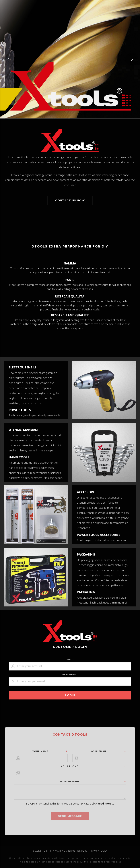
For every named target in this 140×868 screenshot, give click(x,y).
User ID (69, 660)
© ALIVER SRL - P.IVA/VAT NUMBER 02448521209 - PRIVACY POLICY (70, 851)
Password (70, 675)
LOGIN (70, 695)
